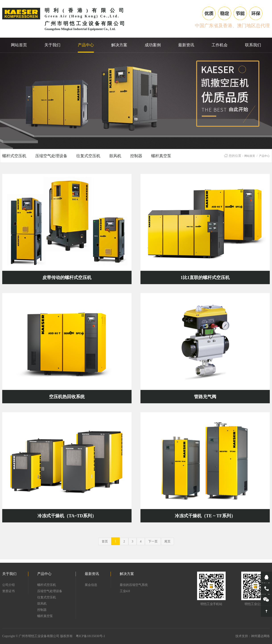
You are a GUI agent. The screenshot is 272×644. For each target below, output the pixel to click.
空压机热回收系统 (67, 397)
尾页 (167, 541)
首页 (105, 541)
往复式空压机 (88, 156)
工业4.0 (125, 591)
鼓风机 (115, 156)
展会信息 (91, 585)
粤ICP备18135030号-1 (90, 636)
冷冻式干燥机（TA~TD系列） (67, 516)
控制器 (136, 156)
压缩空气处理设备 (51, 156)
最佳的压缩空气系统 (134, 585)
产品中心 (264, 156)
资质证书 (8, 591)
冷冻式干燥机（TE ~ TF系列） (205, 516)
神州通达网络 (260, 636)
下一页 (153, 541)
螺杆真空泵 (161, 156)
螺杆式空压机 (14, 156)
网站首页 (250, 156)
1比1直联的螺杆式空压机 (205, 277)
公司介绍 (8, 585)
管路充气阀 (205, 397)
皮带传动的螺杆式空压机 (67, 277)
